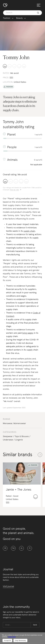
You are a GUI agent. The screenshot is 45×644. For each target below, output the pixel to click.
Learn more (12, 637)
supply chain (29, 231)
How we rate (14, 190)
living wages (28, 333)
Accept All (7, 640)
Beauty (19, 18)
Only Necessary (20, 640)
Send (35, 625)
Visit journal (8, 586)
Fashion (7, 18)
